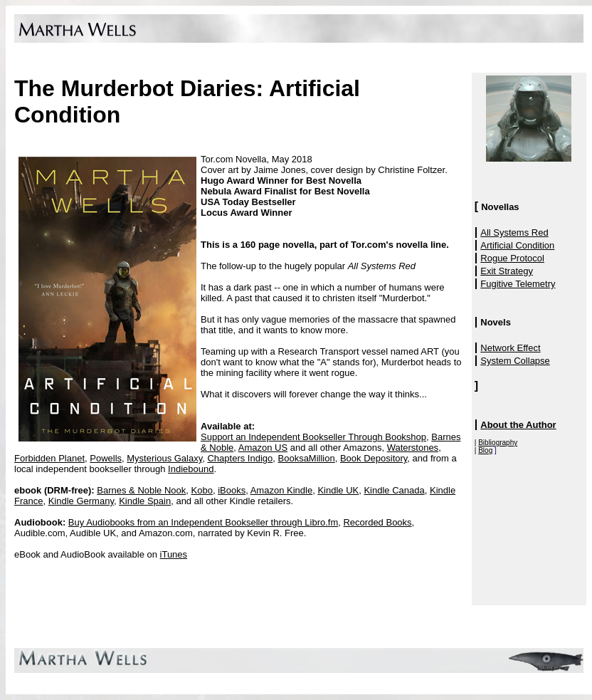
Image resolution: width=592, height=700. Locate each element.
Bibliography (498, 443)
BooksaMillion (307, 458)
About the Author (518, 425)
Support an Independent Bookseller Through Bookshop (313, 437)
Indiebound (191, 469)
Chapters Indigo (240, 458)
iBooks (232, 490)
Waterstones (413, 448)
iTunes (174, 554)
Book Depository (374, 458)
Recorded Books (377, 522)
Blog (485, 450)
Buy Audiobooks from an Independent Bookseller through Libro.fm (203, 522)
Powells (106, 458)
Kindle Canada (394, 490)
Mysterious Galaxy (164, 458)
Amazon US (263, 448)
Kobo (202, 490)
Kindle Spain (145, 501)
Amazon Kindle (281, 490)
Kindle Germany (81, 501)
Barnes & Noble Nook (141, 490)
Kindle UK (338, 490)
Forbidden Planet (49, 458)
